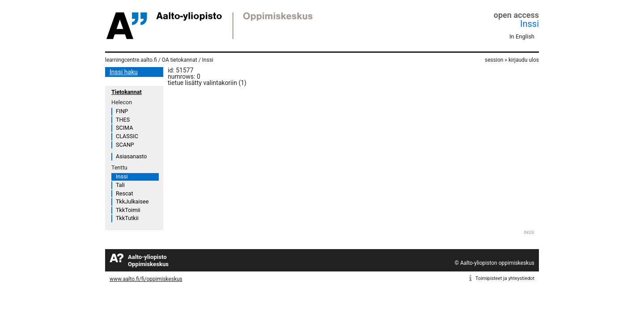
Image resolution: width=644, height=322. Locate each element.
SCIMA (124, 128)
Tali (120, 185)
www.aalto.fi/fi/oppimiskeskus (146, 279)
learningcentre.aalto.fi (131, 60)
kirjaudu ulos (524, 60)
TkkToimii (128, 210)
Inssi (530, 24)
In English (522, 36)
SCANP (125, 145)
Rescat (125, 193)
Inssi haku (124, 72)
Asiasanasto (131, 156)
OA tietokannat (180, 60)
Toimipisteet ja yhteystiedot (505, 278)
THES (123, 120)
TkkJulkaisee (132, 201)
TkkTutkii (127, 218)
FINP (122, 111)
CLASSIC (127, 136)
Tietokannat (127, 92)
